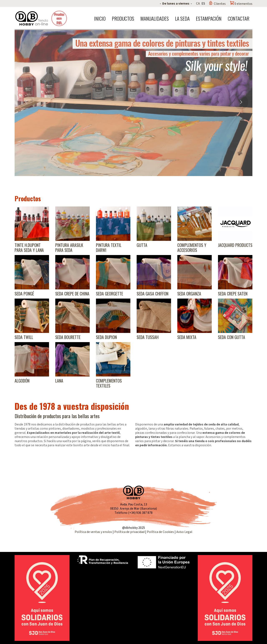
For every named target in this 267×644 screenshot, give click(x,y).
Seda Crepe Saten (233, 294)
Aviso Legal (184, 532)
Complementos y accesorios (192, 248)
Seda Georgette (110, 294)
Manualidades (155, 18)
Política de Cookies (160, 532)
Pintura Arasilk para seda (69, 248)
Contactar (239, 18)
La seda (182, 18)
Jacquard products (235, 245)
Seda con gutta (232, 337)
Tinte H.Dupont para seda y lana (29, 248)
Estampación (209, 18)
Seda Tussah (148, 337)
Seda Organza (189, 294)
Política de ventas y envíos (94, 532)
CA (198, 4)
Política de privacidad (130, 532)
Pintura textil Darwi (109, 248)
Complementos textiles (109, 383)
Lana (59, 381)
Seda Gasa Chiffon (152, 294)
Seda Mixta (187, 337)
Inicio (100, 18)
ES (203, 4)
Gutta (142, 245)
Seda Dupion (106, 337)
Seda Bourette (68, 337)
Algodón (22, 381)
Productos (123, 18)
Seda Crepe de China (72, 294)
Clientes (220, 4)
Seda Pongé (24, 294)
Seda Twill (24, 337)
